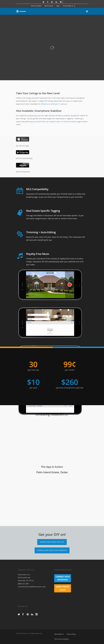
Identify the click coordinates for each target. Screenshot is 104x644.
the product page (74, 122)
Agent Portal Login (63, 588)
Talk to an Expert (36, 6)
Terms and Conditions (62, 639)
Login (58, 6)
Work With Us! (59, 634)
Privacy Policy (71, 634)
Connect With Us (68, 6)
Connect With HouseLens (63, 578)
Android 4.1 (55, 104)
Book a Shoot (49, 6)
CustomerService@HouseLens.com (32, 587)
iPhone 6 (45, 104)
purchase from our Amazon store (47, 122)
